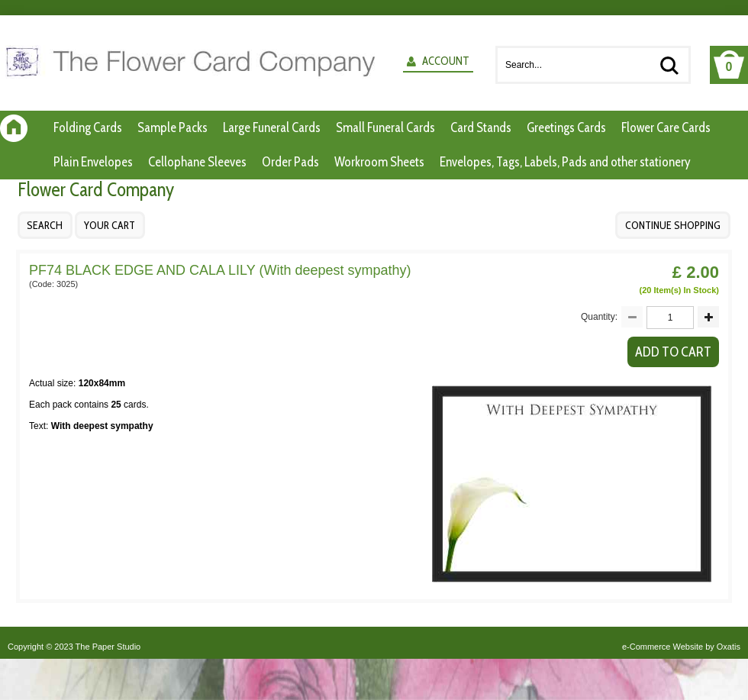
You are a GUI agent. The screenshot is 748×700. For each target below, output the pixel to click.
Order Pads (290, 162)
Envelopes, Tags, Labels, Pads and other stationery (565, 162)
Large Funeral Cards (272, 127)
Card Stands (481, 127)
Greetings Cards (566, 127)
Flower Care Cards (666, 127)
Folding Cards (88, 127)
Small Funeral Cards (385, 127)
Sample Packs (172, 127)
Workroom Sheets (379, 162)
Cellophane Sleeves (197, 162)
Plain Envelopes (93, 162)
